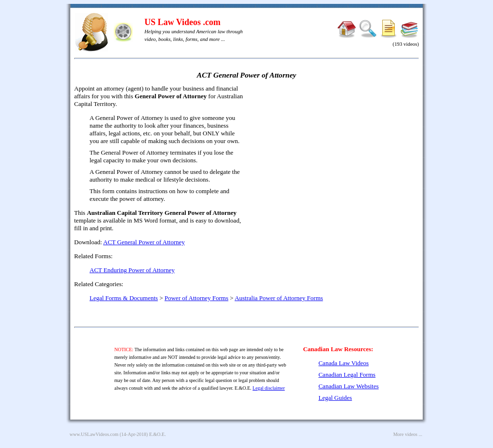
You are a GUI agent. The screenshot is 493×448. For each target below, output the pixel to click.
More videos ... (408, 434)
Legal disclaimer (269, 388)
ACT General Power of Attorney (144, 242)
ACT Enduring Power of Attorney (132, 270)
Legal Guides (335, 398)
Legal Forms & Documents (124, 298)
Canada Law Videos (343, 363)
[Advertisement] (336, 154)
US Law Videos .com (182, 22)
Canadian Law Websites (348, 386)
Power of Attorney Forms (197, 298)
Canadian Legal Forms (347, 375)
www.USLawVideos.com (94, 434)
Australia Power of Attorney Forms (279, 298)
